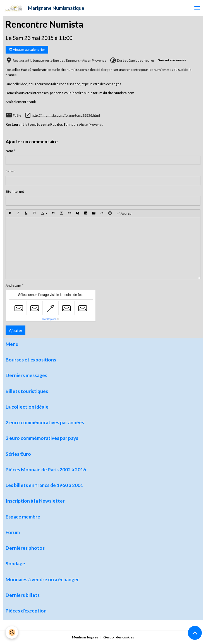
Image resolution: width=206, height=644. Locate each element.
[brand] (44, 8)
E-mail (10, 171)
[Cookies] (12, 632)
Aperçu (124, 213)
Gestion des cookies (119, 637)
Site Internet (15, 191)
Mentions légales (85, 637)
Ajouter (16, 330)
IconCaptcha (50, 319)
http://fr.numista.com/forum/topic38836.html (66, 115)
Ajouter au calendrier (27, 50)
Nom (9, 151)
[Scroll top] (195, 633)
